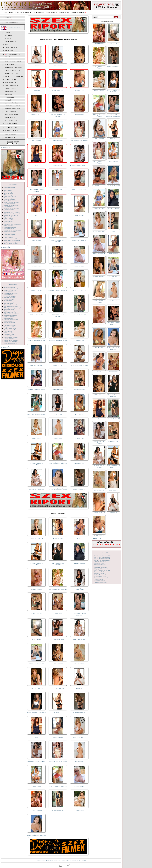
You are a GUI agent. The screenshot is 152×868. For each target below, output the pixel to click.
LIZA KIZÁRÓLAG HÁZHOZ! (79, 141)
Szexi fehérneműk (11, 85)
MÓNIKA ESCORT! (79, 390)
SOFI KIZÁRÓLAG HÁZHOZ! (36, 341)
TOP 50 (7, 45)
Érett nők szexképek (9, 211)
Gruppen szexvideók (100, 564)
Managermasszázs (12, 115)
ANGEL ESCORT (79, 216)
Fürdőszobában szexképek (11, 215)
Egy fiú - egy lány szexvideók (102, 556)
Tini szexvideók (99, 579)
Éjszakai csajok (11, 112)
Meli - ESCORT (79, 414)
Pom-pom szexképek (10, 302)
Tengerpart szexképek (10, 327)
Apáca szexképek (9, 192)
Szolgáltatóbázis (51, 12)
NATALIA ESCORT (58, 90)
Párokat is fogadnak (12, 106)
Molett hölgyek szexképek (11, 289)
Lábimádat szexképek (10, 234)
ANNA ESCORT (58, 66)
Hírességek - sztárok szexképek (12, 224)
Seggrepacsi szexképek (10, 311)
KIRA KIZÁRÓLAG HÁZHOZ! (58, 463)
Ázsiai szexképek (9, 193)
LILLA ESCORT (58, 266)
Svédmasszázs (10, 118)
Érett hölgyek (10, 88)
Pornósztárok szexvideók (101, 578)
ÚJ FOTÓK (8, 39)
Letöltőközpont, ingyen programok (20, 12)
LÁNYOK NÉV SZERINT (12, 128)
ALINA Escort (36, 90)
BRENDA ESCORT (58, 390)
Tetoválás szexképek (9, 330)
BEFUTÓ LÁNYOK (10, 42)
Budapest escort (11, 124)
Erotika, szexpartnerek (78, 12)
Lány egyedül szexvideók (101, 569)
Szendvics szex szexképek (11, 320)
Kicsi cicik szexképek (10, 231)
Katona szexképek (9, 229)
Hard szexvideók (99, 566)
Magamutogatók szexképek (11, 239)
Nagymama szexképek (10, 290)
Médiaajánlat (82, 861)
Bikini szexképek (9, 195)
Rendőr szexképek (9, 309)
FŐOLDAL (8, 17)
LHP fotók (8, 100)
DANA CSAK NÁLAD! (79, 290)
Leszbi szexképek (9, 237)
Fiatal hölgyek (10, 91)
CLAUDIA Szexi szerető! (79, 190)
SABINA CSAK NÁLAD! (79, 240)
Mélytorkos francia (12, 109)
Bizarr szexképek (9, 198)
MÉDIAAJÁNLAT (10, 138)
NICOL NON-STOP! (79, 266)
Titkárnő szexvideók (100, 581)
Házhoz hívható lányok (14, 59)
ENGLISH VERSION (14, 28)
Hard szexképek (8, 221)
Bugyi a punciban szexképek (12, 202)
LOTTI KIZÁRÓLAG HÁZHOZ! (58, 489)
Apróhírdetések (39, 12)
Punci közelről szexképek (11, 306)
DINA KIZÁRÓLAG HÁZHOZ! (37, 390)
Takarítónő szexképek (10, 325)
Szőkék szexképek (9, 321)
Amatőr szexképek (9, 189)
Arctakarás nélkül (12, 103)
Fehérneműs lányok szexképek (12, 212)
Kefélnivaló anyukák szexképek (13, 230)
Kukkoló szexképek (9, 233)
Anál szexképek (8, 190)
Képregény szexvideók (101, 567)
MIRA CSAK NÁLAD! (79, 315)
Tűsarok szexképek (9, 339)
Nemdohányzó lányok (13, 62)
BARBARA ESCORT (79, 489)
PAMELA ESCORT (58, 165)
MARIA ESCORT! (58, 365)
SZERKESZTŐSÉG (10, 135)
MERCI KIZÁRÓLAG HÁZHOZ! (37, 414)
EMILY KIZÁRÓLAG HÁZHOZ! (79, 365)
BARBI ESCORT (79, 341)
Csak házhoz (9, 65)
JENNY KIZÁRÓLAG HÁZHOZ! (58, 341)
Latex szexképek (8, 236)
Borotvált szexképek (9, 199)
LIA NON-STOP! (36, 266)
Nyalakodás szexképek (10, 296)
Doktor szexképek (9, 209)
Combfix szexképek (9, 204)
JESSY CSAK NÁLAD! (79, 737)
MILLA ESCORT (79, 463)
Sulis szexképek (8, 318)
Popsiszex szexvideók (100, 576)
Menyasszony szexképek (11, 242)
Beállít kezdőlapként (52, 861)
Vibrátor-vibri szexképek (11, 342)
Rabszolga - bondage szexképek (13, 308)
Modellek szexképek (9, 287)
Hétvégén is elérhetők (13, 68)
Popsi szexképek (8, 303)
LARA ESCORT (58, 190)
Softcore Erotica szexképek (11, 314)
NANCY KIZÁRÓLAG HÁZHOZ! (58, 241)
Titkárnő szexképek (9, 333)
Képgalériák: (13, 185)
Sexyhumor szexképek (10, 312)
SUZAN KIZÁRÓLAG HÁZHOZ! (58, 316)
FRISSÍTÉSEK (9, 50)
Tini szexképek (8, 331)
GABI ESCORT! (79, 90)
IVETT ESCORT (37, 439)
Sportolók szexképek (10, 317)
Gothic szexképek (9, 218)
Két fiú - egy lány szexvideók (102, 557)
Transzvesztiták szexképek (11, 337)
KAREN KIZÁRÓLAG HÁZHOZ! (37, 464)
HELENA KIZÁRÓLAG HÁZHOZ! (58, 116)
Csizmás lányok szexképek (11, 205)
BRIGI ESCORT (58, 141)
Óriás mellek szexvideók (101, 575)
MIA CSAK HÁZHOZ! (37, 365)
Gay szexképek (8, 217)
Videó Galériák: (107, 553)
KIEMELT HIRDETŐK (11, 47)
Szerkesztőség (74, 861)
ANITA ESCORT (79, 66)
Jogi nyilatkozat (41, 861)
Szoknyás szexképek (9, 322)
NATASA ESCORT (36, 290)
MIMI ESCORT (37, 141)
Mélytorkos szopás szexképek (12, 240)
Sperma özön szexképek (10, 315)
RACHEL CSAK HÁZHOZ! (37, 489)
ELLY (58, 216)
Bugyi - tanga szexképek (11, 201)
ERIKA (37, 216)
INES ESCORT (79, 439)
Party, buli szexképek (10, 298)
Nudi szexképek (8, 295)
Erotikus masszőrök (12, 71)
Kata (37, 165)
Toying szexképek (9, 336)
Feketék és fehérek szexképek (12, 214)
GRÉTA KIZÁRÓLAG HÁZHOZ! (58, 290)
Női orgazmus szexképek (11, 293)
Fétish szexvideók (99, 563)
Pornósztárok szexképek (10, 305)
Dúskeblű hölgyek (12, 74)
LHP (5, 12)
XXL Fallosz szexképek (10, 343)
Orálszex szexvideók (100, 573)
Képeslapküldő (64, 12)
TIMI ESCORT (79, 115)
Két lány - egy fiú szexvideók (102, 560)
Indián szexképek (9, 226)
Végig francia (10, 97)
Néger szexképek (8, 292)
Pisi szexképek (8, 300)
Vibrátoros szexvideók (100, 582)
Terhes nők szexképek (10, 328)
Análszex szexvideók (100, 562)
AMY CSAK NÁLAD (37, 115)
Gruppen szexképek (9, 220)
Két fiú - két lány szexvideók (102, 559)
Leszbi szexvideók (99, 572)
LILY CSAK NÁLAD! (37, 315)
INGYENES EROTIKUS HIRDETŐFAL (11, 131)
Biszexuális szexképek (10, 196)
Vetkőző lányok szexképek (11, 340)
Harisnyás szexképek (10, 223)
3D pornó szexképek (9, 187)
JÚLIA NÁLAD (58, 414)
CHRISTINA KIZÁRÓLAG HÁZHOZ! (37, 190)
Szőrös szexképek (9, 324)
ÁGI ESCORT (37, 66)
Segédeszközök (10, 82)
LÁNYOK (7, 33)
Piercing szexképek (9, 299)
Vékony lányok (10, 79)
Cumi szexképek (8, 207)
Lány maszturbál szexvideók (102, 570)
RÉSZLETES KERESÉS (11, 23)
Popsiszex (8, 94)
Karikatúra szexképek (10, 227)
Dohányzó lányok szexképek (12, 208)
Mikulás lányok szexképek (11, 243)
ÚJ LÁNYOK (8, 36)
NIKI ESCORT (58, 439)
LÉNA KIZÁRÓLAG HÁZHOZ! (79, 165)
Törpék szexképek (9, 334)
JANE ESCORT (37, 240)
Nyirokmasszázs (11, 121)
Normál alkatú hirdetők (14, 77)
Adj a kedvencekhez (64, 861)
